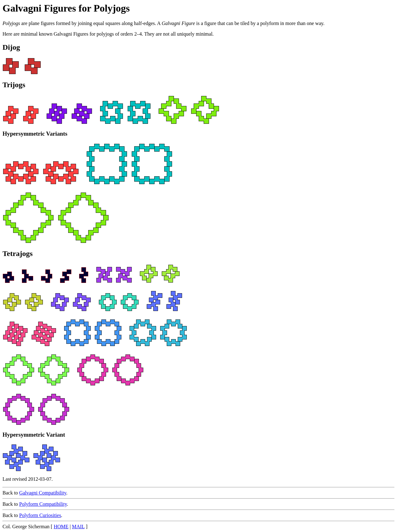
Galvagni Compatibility (43, 493)
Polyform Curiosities (40, 515)
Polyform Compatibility (43, 504)
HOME (61, 527)
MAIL (78, 527)
